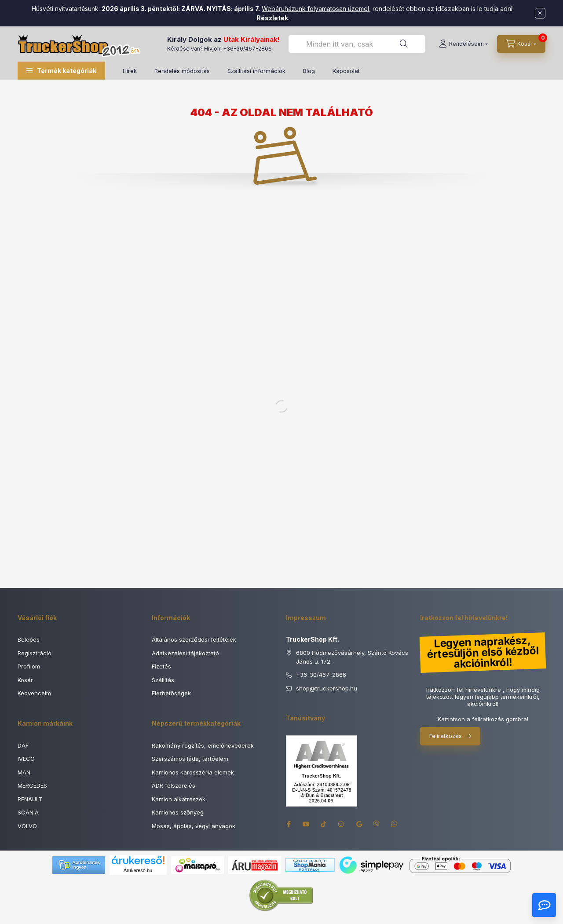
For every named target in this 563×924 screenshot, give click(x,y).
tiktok (324, 824)
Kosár (25, 680)
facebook (289, 824)
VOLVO (27, 826)
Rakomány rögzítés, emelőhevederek (203, 745)
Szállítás (163, 680)
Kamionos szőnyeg (178, 812)
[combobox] (357, 44)
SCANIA (28, 812)
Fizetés (161, 666)
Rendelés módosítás (182, 71)
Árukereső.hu (138, 870)
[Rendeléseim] (463, 44)
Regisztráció (35, 653)
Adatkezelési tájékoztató (185, 653)
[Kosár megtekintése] (521, 44)
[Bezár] (540, 13)
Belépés (29, 639)
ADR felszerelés (174, 785)
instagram (341, 824)
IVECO (26, 759)
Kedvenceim (34, 693)
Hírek (130, 71)
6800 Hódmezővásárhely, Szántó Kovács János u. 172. (352, 657)
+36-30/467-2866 (247, 49)
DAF (23, 745)
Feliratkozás (446, 736)
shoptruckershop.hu (327, 689)
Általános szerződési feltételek (194, 639)
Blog (309, 71)
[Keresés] (404, 44)
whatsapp (394, 824)
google (359, 824)
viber (377, 824)
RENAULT (30, 799)
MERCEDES (32, 785)
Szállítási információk (256, 71)
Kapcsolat (346, 71)
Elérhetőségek (171, 693)
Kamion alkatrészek (179, 799)
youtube (306, 824)
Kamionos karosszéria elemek (193, 772)
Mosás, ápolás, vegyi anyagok (194, 826)
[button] (61, 71)
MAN (24, 772)
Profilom (29, 666)
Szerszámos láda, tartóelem (190, 759)
